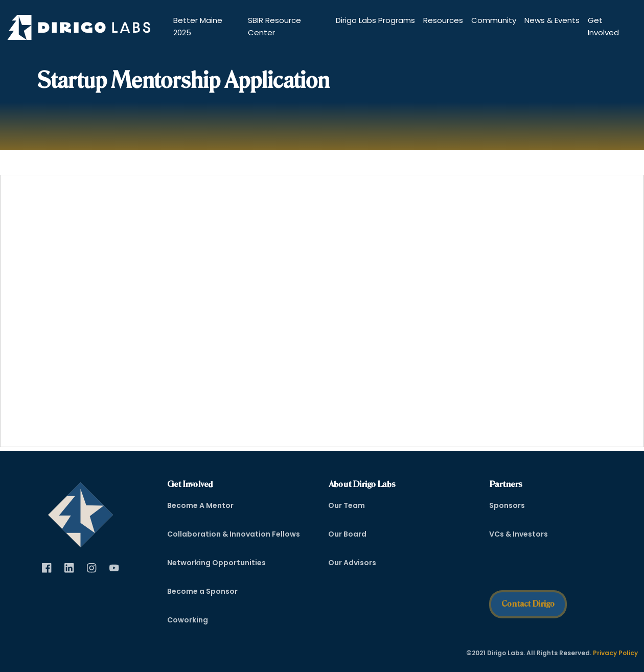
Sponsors (507, 505)
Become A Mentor (200, 505)
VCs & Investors (519, 534)
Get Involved (603, 26)
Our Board (347, 534)
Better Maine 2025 (198, 26)
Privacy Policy (615, 653)
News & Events (552, 20)
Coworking (188, 620)
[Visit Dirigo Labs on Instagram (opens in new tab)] (92, 568)
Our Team (347, 505)
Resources (443, 20)
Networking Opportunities (216, 563)
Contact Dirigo (528, 604)
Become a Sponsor (202, 591)
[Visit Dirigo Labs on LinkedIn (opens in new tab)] (70, 568)
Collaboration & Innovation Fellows (234, 534)
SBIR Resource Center (274, 26)
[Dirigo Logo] (82, 28)
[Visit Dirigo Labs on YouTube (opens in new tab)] (114, 568)
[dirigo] (80, 512)
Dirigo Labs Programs (375, 20)
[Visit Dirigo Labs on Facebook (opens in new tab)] (47, 568)
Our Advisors (352, 563)
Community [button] (494, 20)
